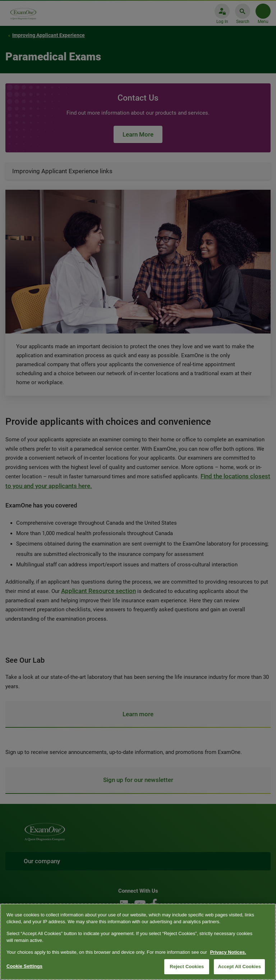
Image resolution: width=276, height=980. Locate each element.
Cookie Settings (24, 966)
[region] (138, 942)
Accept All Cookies (239, 967)
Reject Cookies (187, 967)
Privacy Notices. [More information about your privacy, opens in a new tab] (228, 952)
